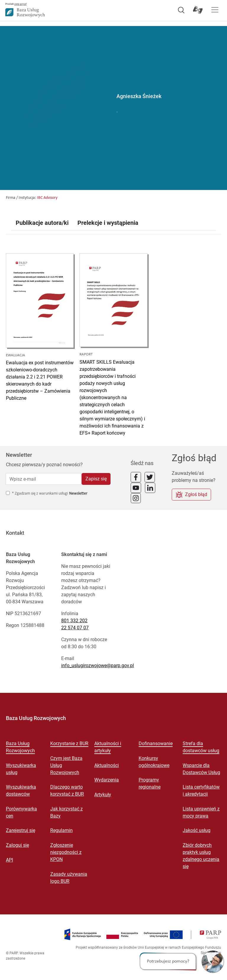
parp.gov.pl (21, 4)
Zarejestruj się (21, 830)
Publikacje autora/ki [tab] (42, 223)
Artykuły (103, 795)
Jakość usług (197, 830)
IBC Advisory (47, 198)
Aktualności (107, 765)
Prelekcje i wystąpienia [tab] (108, 223)
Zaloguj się (17, 845)
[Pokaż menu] (215, 10)
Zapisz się (96, 479)
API (9, 860)
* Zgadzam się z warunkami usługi (40, 494)
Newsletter (78, 494)
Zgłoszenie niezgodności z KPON (66, 852)
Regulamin (61, 830)
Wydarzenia (107, 780)
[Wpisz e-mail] (44, 479)
